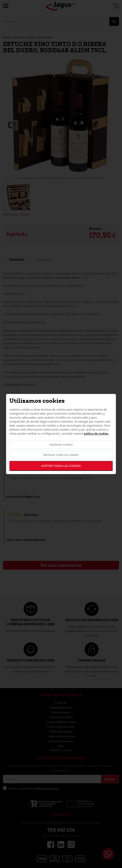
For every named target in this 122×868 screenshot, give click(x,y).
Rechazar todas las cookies (61, 455)
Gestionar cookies (61, 445)
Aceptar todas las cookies (61, 466)
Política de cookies (96, 434)
